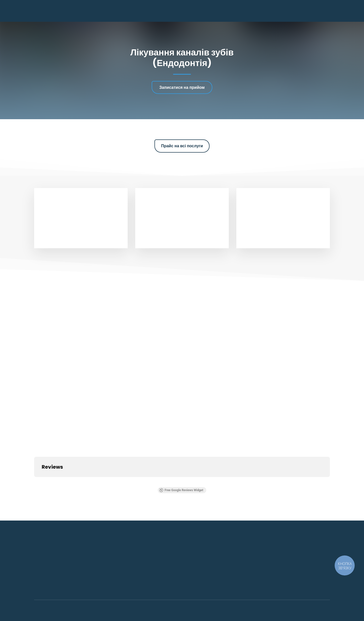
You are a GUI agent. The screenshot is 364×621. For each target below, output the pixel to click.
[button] (182, 87)
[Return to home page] (60, 11)
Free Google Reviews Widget (181, 490)
